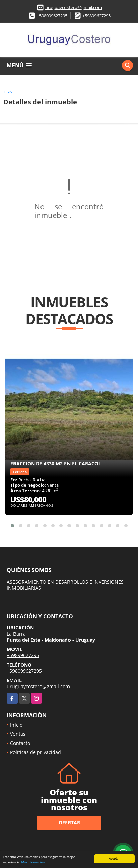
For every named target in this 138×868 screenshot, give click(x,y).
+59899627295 (96, 16)
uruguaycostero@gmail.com (74, 7)
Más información (33, 862)
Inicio (8, 91)
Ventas (18, 734)
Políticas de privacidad (36, 752)
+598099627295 (52, 16)
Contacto (20, 743)
